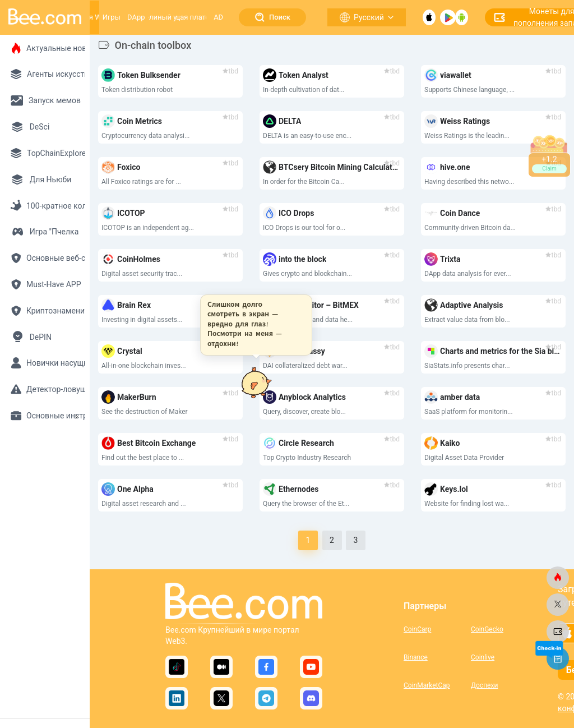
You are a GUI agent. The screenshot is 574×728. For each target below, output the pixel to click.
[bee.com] (558, 578)
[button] (253, 325)
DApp (136, 17)
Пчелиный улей (163, 17)
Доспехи (484, 685)
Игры (112, 17)
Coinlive (483, 657)
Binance (416, 657)
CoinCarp (417, 629)
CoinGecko (487, 629)
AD (218, 17)
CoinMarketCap (427, 685)
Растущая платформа (191, 17)
